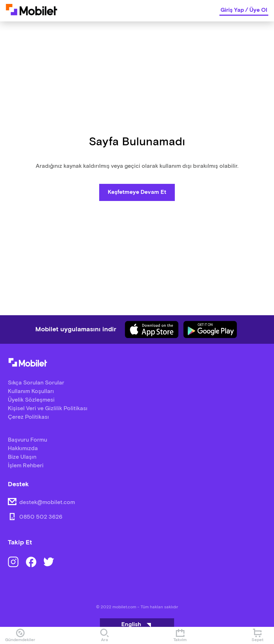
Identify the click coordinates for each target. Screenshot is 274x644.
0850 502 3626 (41, 517)
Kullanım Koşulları (31, 391)
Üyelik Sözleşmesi (31, 400)
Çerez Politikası (28, 417)
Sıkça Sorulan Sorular (36, 383)
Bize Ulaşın (22, 457)
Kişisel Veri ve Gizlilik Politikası (48, 409)
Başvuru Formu (27, 440)
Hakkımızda (23, 449)
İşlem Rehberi (26, 466)
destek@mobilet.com (47, 502)
